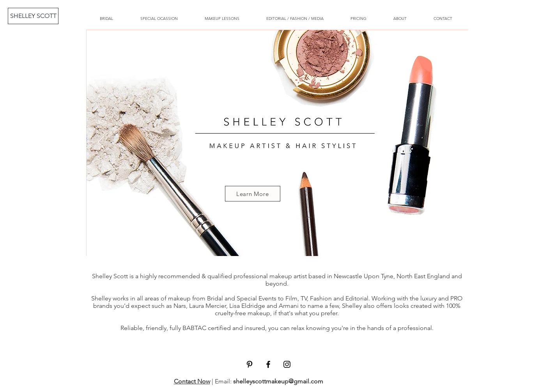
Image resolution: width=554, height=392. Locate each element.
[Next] (453, 143)
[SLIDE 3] (270, 243)
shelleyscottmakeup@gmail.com (278, 381)
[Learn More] (253, 194)
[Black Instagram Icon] (287, 364)
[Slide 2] (263, 243)
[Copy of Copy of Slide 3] (298, 243)
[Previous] (101, 143)
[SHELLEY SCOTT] (33, 16)
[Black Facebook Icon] (268, 364)
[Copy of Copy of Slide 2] (291, 243)
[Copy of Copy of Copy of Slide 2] (277, 243)
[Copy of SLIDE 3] (284, 243)
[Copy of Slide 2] (256, 243)
